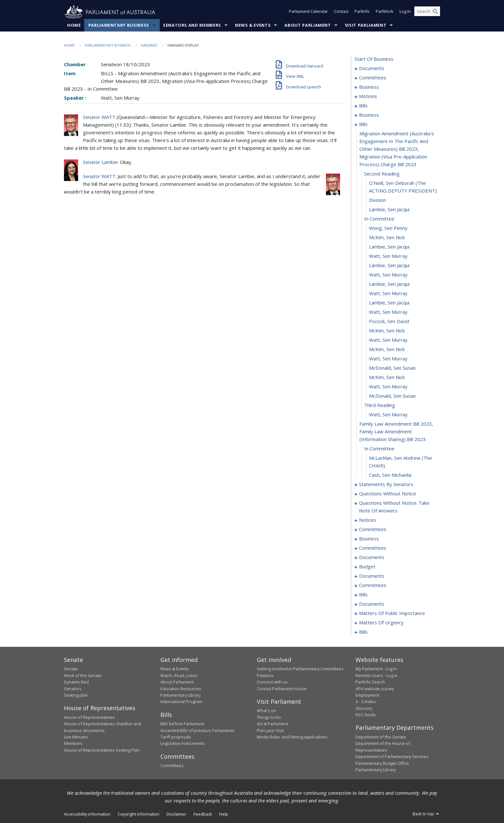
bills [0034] (363, 124)
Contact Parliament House (282, 689)
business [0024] (369, 115)
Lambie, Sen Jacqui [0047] (389, 284)
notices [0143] (368, 520)
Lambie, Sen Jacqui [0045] (389, 266)
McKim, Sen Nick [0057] (387, 377)
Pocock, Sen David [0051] (389, 321)
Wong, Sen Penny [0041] (388, 228)
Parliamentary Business (119, 25)
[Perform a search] (435, 12)
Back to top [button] (426, 814)
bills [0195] (363, 595)
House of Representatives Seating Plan (102, 750)
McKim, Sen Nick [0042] (387, 238)
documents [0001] (372, 68)
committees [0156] (373, 548)
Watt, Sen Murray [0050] (388, 312)
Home (74, 25)
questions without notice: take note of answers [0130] (394, 507)
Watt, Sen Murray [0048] (388, 294)
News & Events (253, 25)
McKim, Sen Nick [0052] (387, 331)
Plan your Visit (270, 730)
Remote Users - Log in (377, 675)
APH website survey (375, 689)
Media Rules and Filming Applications (292, 737)
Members (73, 744)
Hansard (149, 45)
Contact (341, 12)
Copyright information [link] (139, 814)
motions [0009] (368, 96)
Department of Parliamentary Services (392, 757)
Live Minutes (76, 737)
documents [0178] (372, 576)
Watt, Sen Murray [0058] (388, 387)
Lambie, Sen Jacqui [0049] (389, 303)
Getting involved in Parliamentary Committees (300, 669)
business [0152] (369, 539)
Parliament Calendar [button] (308, 12)
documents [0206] (372, 604)
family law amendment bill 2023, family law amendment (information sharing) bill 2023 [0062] (396, 432)
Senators (73, 689)
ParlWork (385, 12)
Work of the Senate (83, 675)
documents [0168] (372, 557)
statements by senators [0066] (386, 484)
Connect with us (272, 682)
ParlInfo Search (370, 682)
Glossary (364, 708)
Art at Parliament (273, 724)
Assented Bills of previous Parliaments (198, 730)
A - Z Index (366, 702)
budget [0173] (367, 567)
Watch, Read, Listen (179, 675)
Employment (367, 695)
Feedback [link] (203, 814)
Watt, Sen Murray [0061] (388, 415)
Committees (172, 766)
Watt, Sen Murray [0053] (388, 340)
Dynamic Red (76, 682)
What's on (266, 711)
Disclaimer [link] (176, 814)
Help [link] (224, 814)
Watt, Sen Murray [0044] (388, 256)
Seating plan (76, 695)
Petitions (265, 675)
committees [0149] (373, 529)
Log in (405, 12)
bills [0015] (363, 106)
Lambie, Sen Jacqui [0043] (389, 247)
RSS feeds (366, 715)
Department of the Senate (381, 737)
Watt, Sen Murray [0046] (388, 275)
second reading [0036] (382, 174)
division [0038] (378, 200)
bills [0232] (363, 632)
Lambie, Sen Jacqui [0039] (389, 210)
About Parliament (308, 25)
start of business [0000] (374, 59)
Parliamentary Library (180, 695)
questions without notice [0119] (388, 494)
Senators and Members (192, 25)
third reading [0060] (380, 405)
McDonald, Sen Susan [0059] (392, 396)
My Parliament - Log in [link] (376, 669)
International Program (181, 702)
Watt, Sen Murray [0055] (388, 359)
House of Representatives (89, 717)
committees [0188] (373, 585)
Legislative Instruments (183, 744)
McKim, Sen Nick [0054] (387, 349)
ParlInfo (362, 12)
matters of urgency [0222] (381, 623)
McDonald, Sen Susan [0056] (392, 368)
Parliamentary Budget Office (382, 763)
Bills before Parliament (182, 724)
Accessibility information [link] (87, 814)
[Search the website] (427, 12)
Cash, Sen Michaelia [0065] (390, 475)
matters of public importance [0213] (392, 613)
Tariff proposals (176, 737)
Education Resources (181, 689)
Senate (71, 669)
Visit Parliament (366, 25)
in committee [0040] (379, 219)
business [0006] (369, 87)
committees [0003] (373, 78)
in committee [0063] (379, 449)
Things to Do (269, 717)
